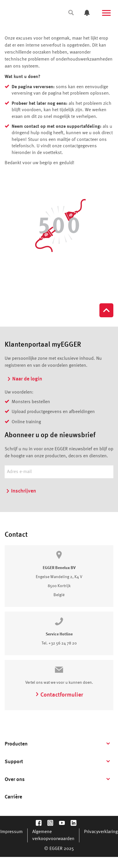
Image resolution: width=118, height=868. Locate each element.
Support (14, 762)
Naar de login (25, 379)
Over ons (15, 780)
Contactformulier (59, 695)
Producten (16, 744)
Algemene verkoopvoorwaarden (53, 835)
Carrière (13, 797)
